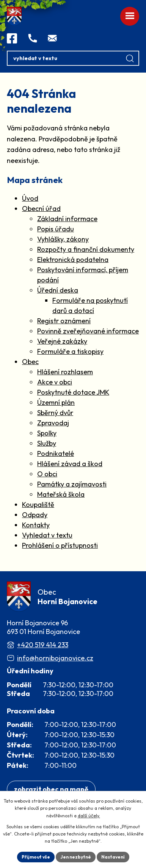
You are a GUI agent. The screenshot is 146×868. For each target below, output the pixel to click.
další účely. (89, 816)
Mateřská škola (61, 494)
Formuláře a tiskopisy (70, 351)
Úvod (30, 198)
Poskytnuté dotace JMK (73, 392)
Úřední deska (58, 290)
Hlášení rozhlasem (65, 372)
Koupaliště (38, 505)
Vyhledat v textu (47, 535)
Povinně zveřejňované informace (88, 331)
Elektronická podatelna (73, 260)
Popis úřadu (56, 229)
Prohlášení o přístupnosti (60, 545)
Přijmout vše (36, 857)
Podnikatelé (56, 453)
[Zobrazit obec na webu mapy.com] (51, 790)
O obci (47, 474)
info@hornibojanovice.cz (55, 658)
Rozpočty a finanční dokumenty (86, 249)
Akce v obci (55, 382)
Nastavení (113, 857)
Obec (30, 362)
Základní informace (67, 219)
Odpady (35, 515)
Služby (47, 443)
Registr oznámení (64, 321)
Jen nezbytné (76, 857)
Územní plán (56, 402)
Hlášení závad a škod (70, 464)
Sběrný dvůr (55, 413)
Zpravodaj (53, 423)
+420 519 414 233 (43, 645)
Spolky (47, 433)
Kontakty (36, 525)
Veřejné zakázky (62, 341)
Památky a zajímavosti (72, 484)
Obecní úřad (41, 208)
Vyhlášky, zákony (63, 239)
